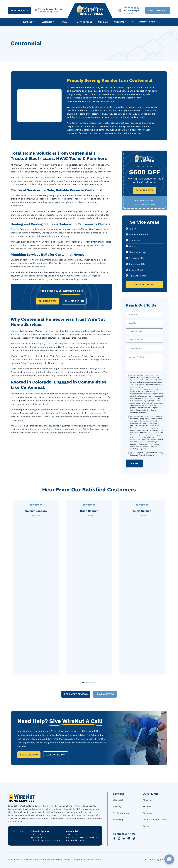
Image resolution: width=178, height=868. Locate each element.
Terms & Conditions (146, 455)
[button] (133, 22)
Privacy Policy (152, 859)
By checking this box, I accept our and (147, 454)
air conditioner (18, 181)
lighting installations (76, 202)
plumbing (46, 260)
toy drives (54, 426)
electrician (101, 107)
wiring (59, 215)
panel (50, 202)
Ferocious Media (92, 860)
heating (33, 172)
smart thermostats (101, 242)
